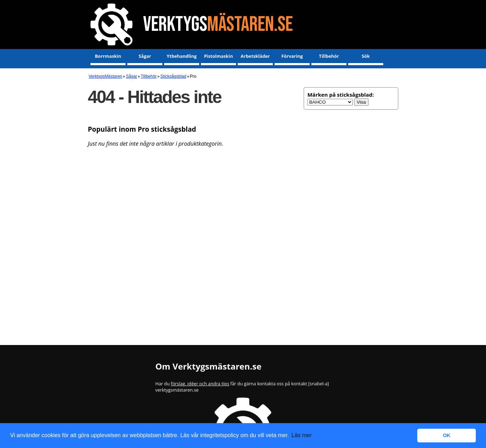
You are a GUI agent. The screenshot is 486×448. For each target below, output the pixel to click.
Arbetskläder (255, 56)
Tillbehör (329, 56)
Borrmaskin (108, 56)
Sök (366, 56)
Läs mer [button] (302, 435)
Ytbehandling (181, 56)
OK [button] (447, 435)
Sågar (145, 56)
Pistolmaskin (219, 56)
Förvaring (292, 56)
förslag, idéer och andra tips (200, 384)
